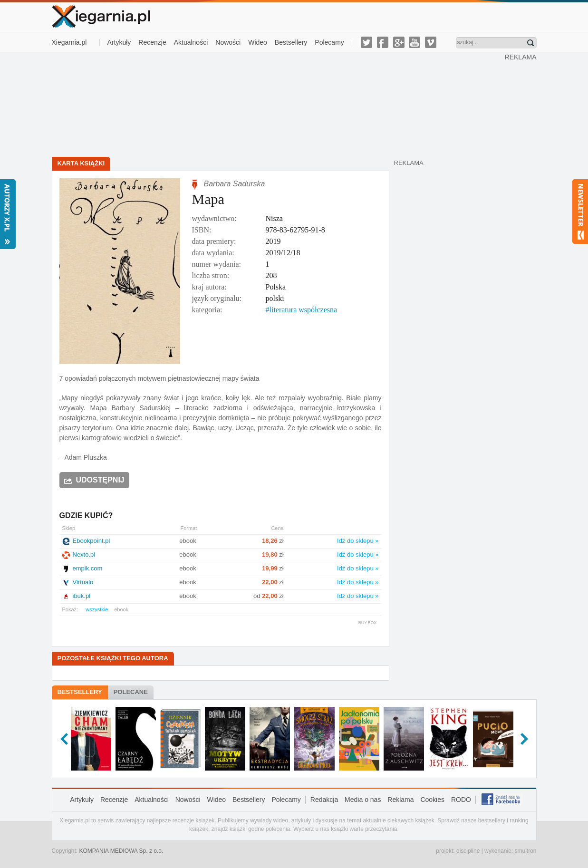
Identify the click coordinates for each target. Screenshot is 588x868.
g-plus (399, 42)
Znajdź (530, 43)
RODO (461, 800)
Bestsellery (291, 42)
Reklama (400, 800)
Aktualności (191, 42)
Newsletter (580, 212)
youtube (414, 42)
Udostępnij (100, 480)
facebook (383, 42)
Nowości (228, 42)
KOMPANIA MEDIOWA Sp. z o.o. (121, 851)
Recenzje (152, 42)
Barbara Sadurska (235, 184)
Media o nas (363, 800)
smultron (525, 851)
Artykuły (119, 42)
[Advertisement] (278, 104)
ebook (121, 609)
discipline (468, 851)
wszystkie (97, 609)
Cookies (432, 800)
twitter (366, 42)
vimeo (431, 42)
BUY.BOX (368, 623)
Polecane (131, 692)
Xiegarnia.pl (69, 42)
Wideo (258, 42)
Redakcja (324, 800)
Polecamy (329, 42)
